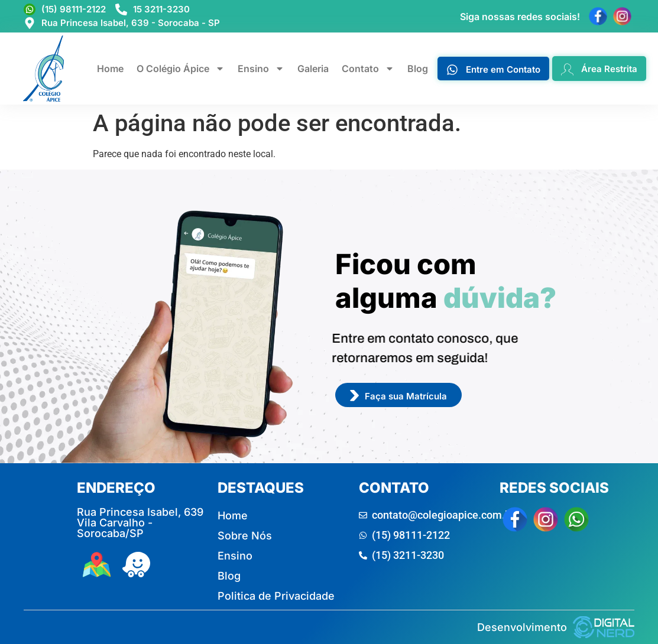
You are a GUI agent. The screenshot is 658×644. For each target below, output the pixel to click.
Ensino (261, 69)
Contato (368, 69)
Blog (418, 69)
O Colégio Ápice (181, 69)
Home (110, 69)
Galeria (313, 69)
